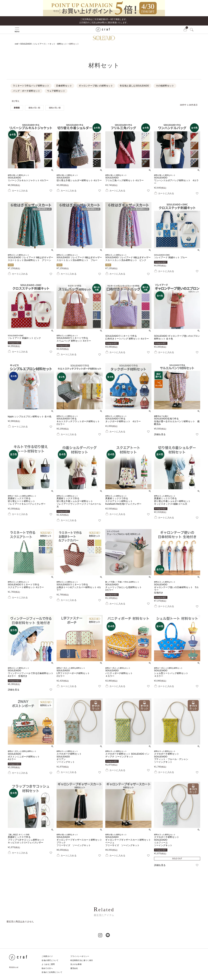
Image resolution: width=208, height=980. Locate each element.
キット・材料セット (58, 44)
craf (16, 44)
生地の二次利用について (52, 972)
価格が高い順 (55, 108)
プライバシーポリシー (80, 956)
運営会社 (74, 968)
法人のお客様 (76, 964)
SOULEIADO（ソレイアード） (34, 44)
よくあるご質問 (48, 964)
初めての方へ (47, 968)
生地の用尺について (50, 960)
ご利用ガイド (47, 956)
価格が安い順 (34, 108)
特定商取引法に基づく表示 (82, 960)
